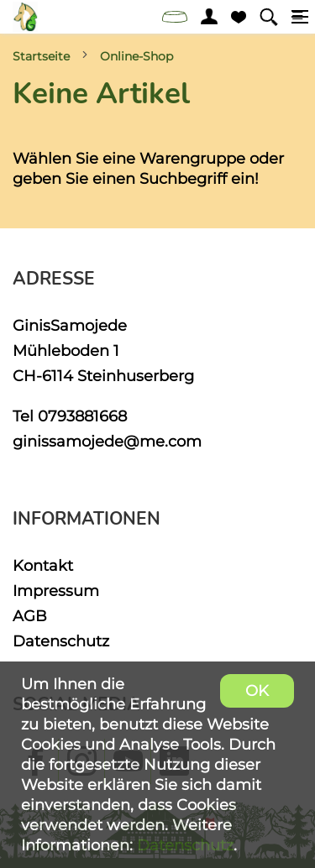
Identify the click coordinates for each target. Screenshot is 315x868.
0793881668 (82, 416)
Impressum (56, 591)
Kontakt (43, 565)
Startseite (41, 56)
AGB (30, 616)
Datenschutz (61, 641)
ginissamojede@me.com (107, 441)
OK (257, 690)
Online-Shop (136, 56)
